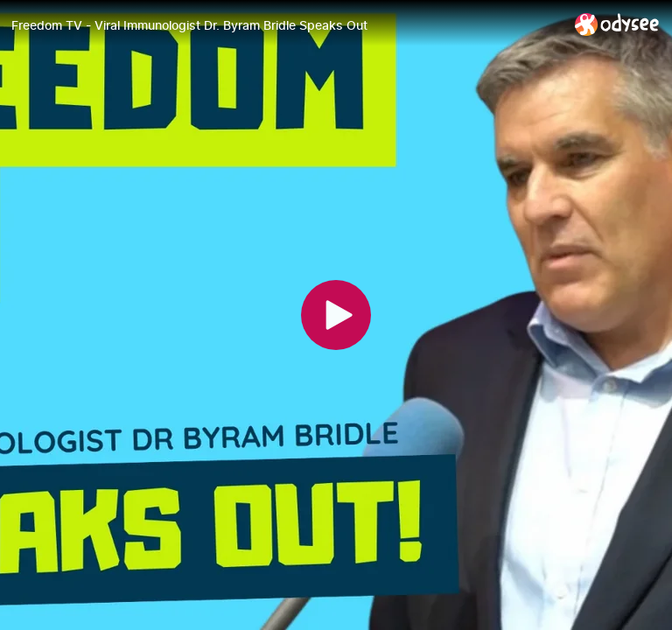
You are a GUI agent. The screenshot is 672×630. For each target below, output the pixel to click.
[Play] (336, 315)
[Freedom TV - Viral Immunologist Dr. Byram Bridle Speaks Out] (286, 25)
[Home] (617, 24)
